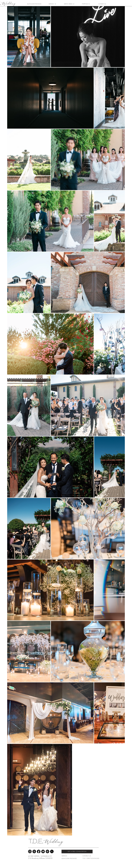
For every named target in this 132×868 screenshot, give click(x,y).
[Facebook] (39, 851)
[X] (52, 851)
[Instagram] (30, 851)
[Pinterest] (47, 851)
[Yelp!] (34, 851)
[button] (85, 4)
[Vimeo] (43, 851)
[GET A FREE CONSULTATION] (77, 852)
